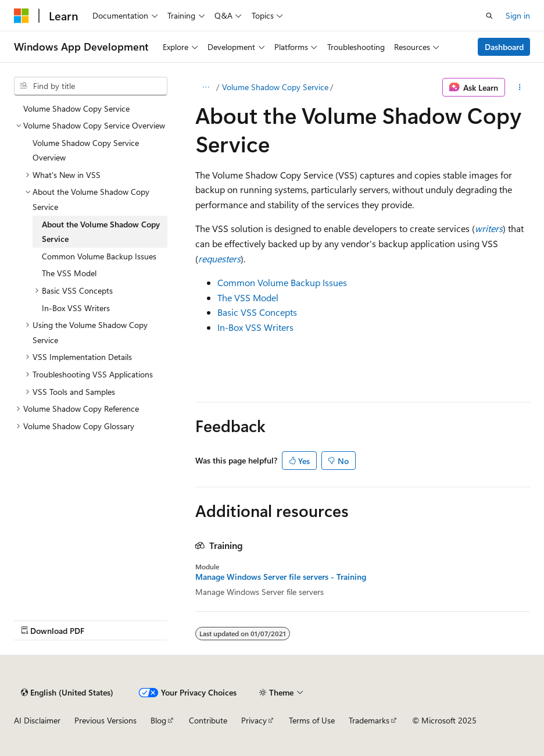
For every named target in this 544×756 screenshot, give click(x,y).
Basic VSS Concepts (257, 312)
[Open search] (489, 16)
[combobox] (91, 86)
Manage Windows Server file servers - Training (281, 577)
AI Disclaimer (37, 720)
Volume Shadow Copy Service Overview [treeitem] (86, 150)
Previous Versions (105, 720)
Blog (158, 720)
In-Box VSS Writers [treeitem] (76, 308)
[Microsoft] (22, 16)
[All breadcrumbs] (205, 87)
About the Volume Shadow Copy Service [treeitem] (101, 232)
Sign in (518, 15)
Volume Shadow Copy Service (275, 87)
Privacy (254, 720)
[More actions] (520, 87)
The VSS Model (248, 297)
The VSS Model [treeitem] (69, 273)
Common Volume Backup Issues (282, 282)
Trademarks (369, 720)
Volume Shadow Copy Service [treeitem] (76, 108)
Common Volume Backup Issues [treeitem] (99, 256)
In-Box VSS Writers (255, 327)
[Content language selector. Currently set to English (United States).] (67, 693)
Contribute (208, 720)
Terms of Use (312, 720)
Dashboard (504, 47)
